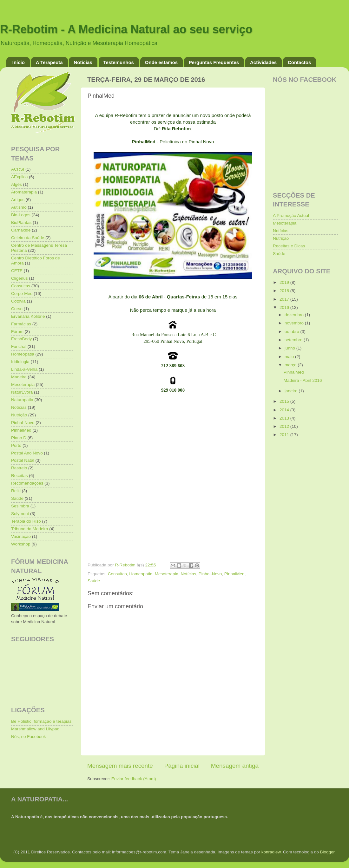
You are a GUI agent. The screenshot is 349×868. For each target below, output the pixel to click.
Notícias (83, 62)
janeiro (292, 391)
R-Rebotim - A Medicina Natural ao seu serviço (126, 29)
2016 (285, 307)
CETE (17, 271)
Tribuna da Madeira (30, 529)
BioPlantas (21, 222)
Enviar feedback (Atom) (134, 779)
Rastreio (19, 468)
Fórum (17, 332)
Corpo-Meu (22, 294)
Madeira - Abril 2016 (303, 380)
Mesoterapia (167, 574)
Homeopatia (141, 574)
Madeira (19, 377)
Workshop (21, 544)
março (291, 365)
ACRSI (18, 169)
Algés (16, 184)
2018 (285, 291)
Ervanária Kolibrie (28, 316)
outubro (293, 332)
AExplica (20, 177)
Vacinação (21, 536)
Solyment (20, 514)
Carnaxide (21, 230)
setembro (294, 340)
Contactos (299, 62)
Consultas (117, 574)
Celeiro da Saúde (28, 238)
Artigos (18, 200)
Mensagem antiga (235, 766)
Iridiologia (20, 362)
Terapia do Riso (26, 521)
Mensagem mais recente (120, 766)
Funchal (19, 346)
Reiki (16, 491)
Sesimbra (20, 506)
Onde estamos (161, 62)
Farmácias (21, 324)
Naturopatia (22, 400)
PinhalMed (234, 574)
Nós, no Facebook (29, 737)
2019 (285, 282)
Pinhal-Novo (210, 574)
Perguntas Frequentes (214, 62)
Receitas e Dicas (289, 246)
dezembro (295, 315)
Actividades (263, 62)
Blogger (327, 852)
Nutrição (19, 415)
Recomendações (27, 483)
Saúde (94, 581)
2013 (285, 418)
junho (290, 348)
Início (19, 62)
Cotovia (18, 301)
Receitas (20, 476)
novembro (295, 323)
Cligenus (20, 278)
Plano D (19, 438)
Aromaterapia (24, 192)
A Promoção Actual (291, 215)
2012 (285, 426)
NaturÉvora (22, 392)
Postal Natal (23, 460)
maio (290, 357)
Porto (16, 445)
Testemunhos (119, 62)
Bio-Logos (21, 215)
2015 (285, 401)
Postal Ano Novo (27, 453)
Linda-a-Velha (24, 369)
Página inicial (182, 766)
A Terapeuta (49, 62)
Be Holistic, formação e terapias (41, 721)
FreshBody (21, 339)
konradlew (271, 852)
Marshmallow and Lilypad (35, 729)
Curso (17, 309)
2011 (285, 435)
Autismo (19, 207)
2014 (285, 410)
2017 (285, 299)
